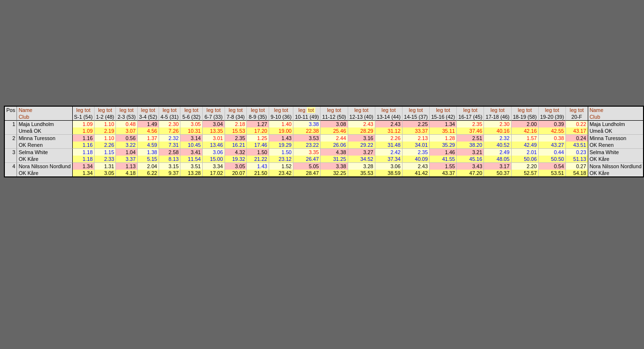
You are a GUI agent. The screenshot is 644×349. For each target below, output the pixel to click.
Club (24, 117)
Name (25, 110)
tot (88, 110)
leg (80, 110)
